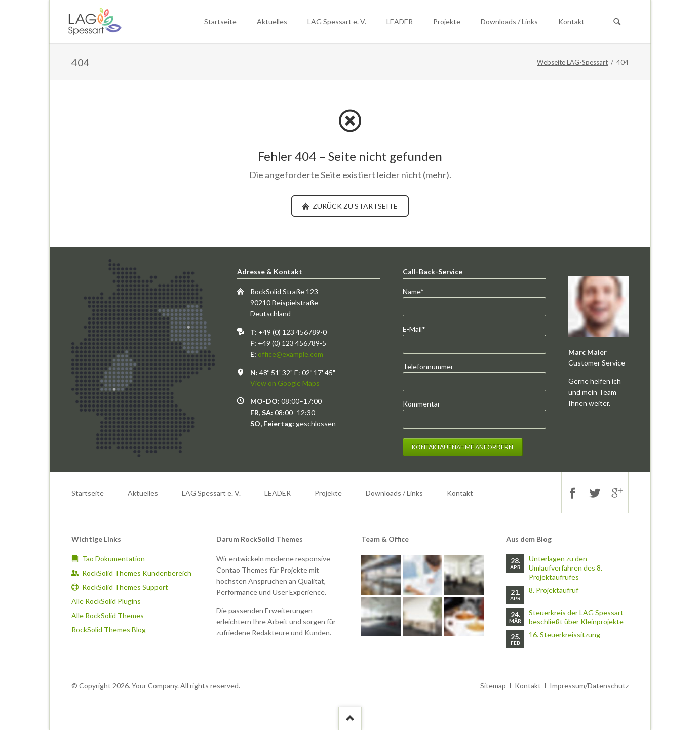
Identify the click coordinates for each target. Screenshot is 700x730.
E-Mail (419, 328)
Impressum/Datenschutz (589, 686)
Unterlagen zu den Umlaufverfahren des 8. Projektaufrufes (566, 568)
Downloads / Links (509, 22)
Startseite (220, 22)
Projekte (447, 22)
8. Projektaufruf (554, 590)
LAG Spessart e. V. (337, 22)
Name (419, 291)
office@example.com (290, 354)
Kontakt (571, 22)
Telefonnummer (428, 366)
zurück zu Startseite (354, 206)
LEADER (400, 22)
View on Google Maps (285, 383)
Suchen (617, 22)
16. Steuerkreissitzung (565, 635)
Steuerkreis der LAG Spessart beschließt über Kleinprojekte (576, 617)
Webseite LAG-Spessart (572, 62)
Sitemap (493, 686)
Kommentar (421, 404)
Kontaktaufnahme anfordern (462, 447)
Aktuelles (272, 22)
